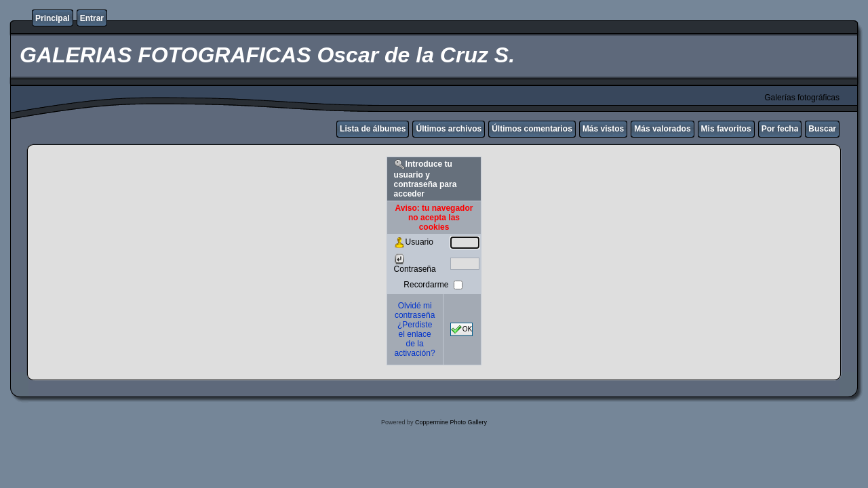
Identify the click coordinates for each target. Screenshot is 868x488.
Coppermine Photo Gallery (451, 422)
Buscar (822, 129)
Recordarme (427, 285)
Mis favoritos (726, 129)
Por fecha (780, 129)
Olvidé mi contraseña (415, 310)
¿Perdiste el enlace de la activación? (415, 339)
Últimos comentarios (532, 129)
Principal (53, 18)
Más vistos (603, 129)
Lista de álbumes (373, 129)
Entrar (92, 18)
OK (462, 329)
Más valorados (662, 129)
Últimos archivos (449, 129)
